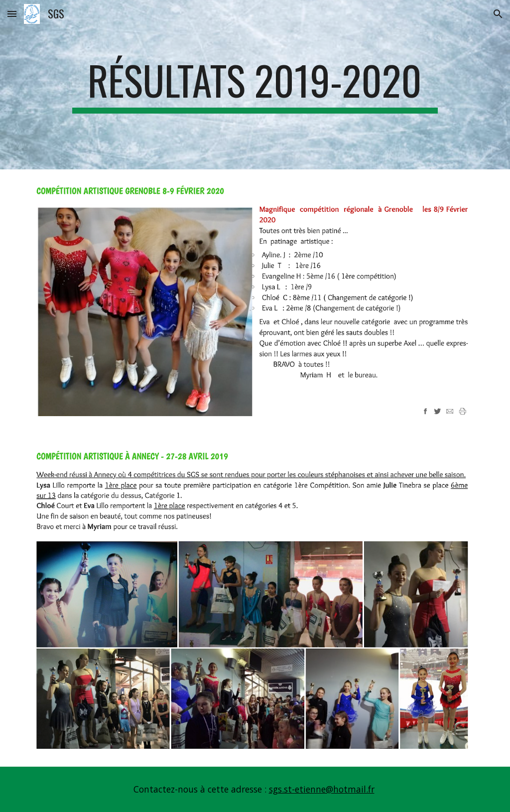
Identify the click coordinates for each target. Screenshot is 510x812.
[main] (255, 85)
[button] (12, 14)
